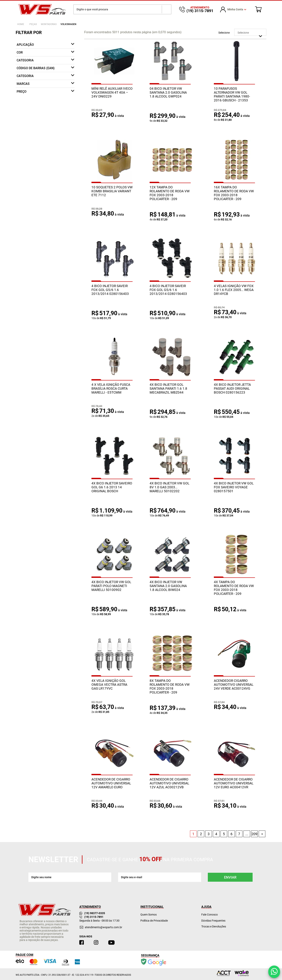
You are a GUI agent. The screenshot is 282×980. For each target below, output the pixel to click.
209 (254, 834)
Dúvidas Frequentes (213, 921)
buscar (167, 9)
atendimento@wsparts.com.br (103, 927)
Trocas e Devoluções (214, 926)
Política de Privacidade (154, 921)
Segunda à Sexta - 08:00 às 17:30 (99, 921)
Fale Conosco (210, 915)
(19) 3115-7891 (91, 917)
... (247, 834)
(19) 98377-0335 (92, 913)
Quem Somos (149, 915)
